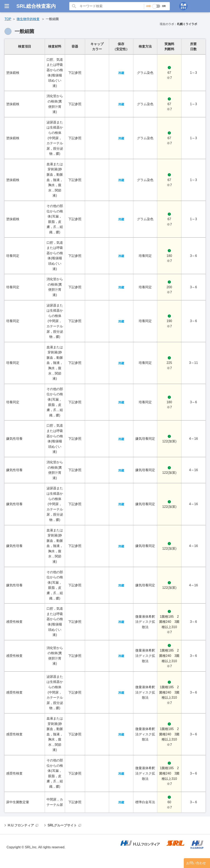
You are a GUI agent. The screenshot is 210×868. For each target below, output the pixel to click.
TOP (8, 19)
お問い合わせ (196, 863)
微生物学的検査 (28, 19)
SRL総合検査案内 (36, 6)
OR (164, 6)
